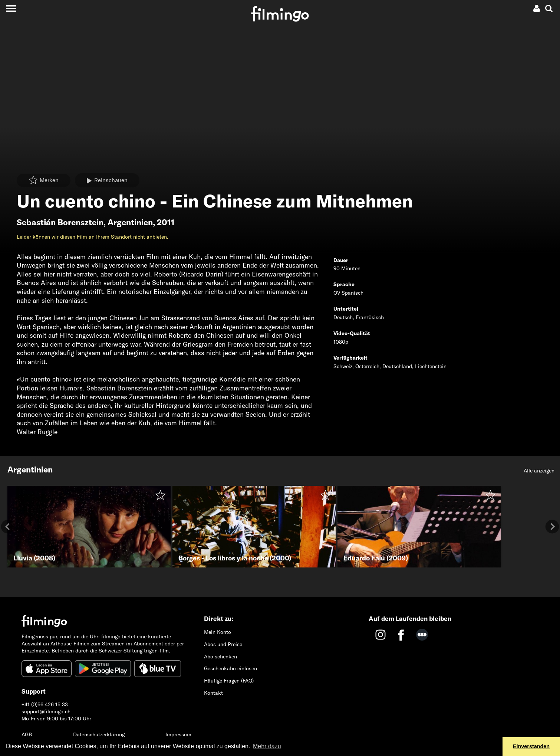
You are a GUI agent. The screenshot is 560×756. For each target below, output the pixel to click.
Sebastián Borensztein (60, 222)
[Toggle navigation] (11, 8)
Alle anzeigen (539, 471)
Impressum (178, 734)
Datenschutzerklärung (99, 734)
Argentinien (130, 222)
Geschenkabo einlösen (230, 668)
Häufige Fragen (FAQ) (229, 681)
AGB (27, 734)
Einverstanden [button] (531, 746)
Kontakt (213, 693)
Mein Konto (218, 632)
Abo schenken (220, 657)
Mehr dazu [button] (267, 746)
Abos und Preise (223, 644)
